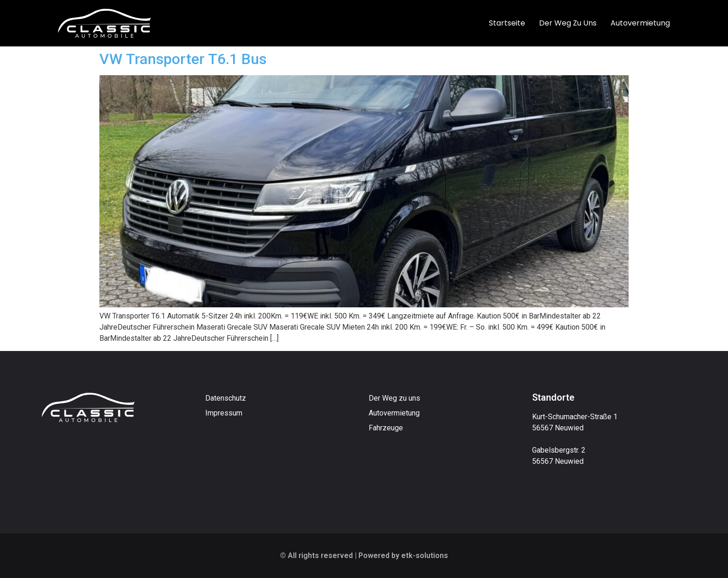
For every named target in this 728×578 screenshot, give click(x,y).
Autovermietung (640, 23)
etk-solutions (425, 555)
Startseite (507, 23)
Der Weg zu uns (568, 23)
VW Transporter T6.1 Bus (183, 59)
